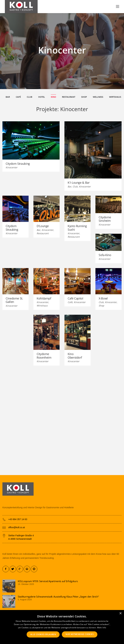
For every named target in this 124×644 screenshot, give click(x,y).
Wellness (98, 97)
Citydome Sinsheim (105, 219)
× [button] (120, 613)
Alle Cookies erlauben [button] (43, 634)
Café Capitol (75, 299)
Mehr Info (102, 628)
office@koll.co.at (17, 527)
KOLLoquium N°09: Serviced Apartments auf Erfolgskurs (48, 581)
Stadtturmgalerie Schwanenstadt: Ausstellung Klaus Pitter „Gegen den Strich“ (58, 597)
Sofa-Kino (105, 255)
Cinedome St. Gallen (14, 300)
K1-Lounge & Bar (79, 183)
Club (30, 97)
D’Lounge (43, 226)
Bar (8, 97)
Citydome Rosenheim (44, 356)
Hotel (42, 97)
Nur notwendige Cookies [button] (80, 634)
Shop (84, 97)
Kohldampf (44, 299)
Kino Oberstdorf (75, 356)
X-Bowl (103, 299)
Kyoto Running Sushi (77, 228)
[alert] (62, 627)
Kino (53, 97)
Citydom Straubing (18, 164)
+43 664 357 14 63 (18, 519)
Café (18, 97)
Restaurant (69, 97)
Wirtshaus (115, 97)
